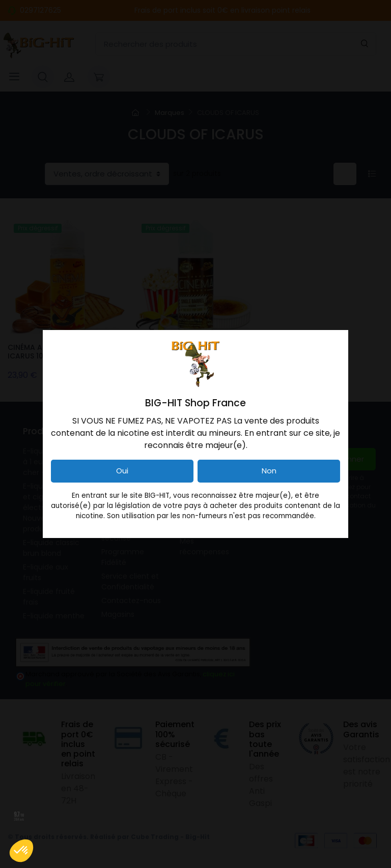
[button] (21, 851)
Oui (122, 471)
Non (269, 471)
